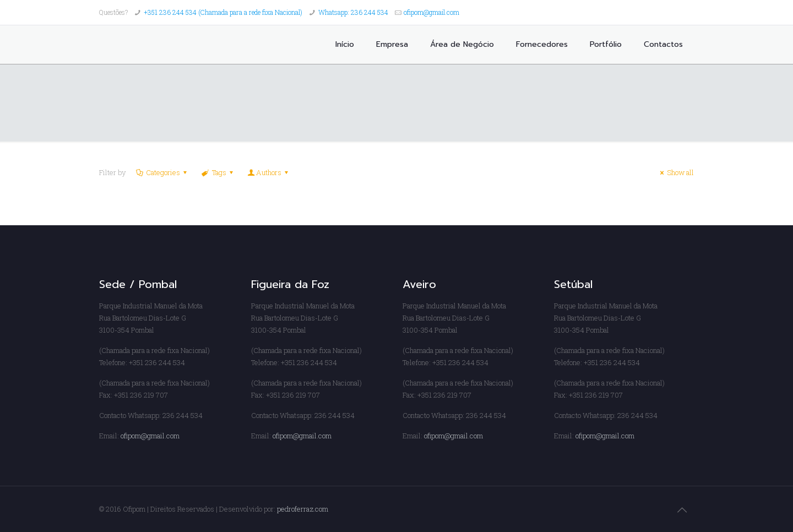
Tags (218, 172)
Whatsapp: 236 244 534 (353, 12)
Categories (162, 172)
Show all (675, 172)
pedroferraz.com (303, 509)
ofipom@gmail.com (431, 12)
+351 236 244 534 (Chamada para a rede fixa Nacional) (223, 12)
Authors (269, 172)
